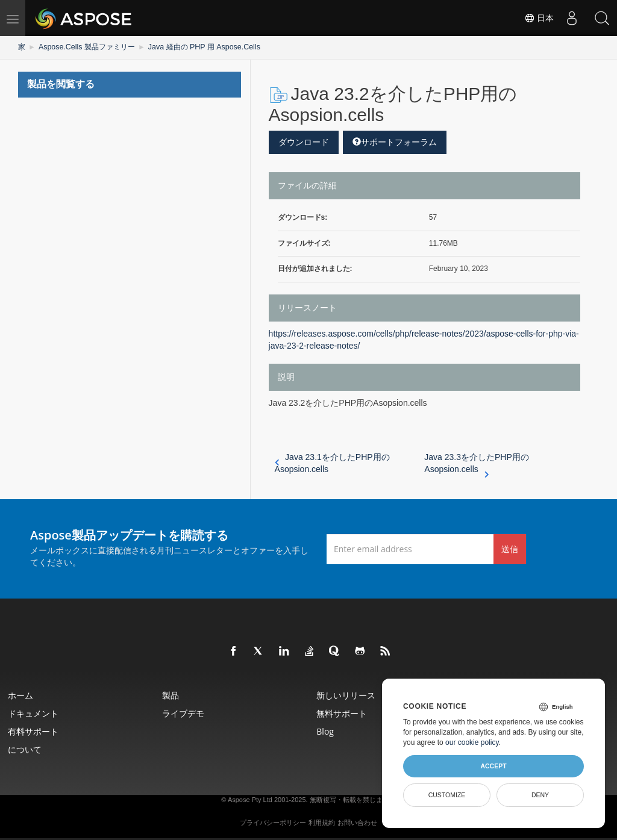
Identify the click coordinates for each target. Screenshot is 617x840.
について (26, 749)
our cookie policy (472, 742)
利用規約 (322, 823)
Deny (540, 795)
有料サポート (34, 731)
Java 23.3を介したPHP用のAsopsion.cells (477, 464)
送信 (510, 548)
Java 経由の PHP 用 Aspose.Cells (201, 47)
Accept (493, 766)
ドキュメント (34, 713)
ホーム (22, 695)
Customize (447, 795)
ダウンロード (304, 142)
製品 (172, 695)
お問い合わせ (357, 823)
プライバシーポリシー (273, 823)
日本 (539, 18)
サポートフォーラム (395, 142)
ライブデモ (184, 713)
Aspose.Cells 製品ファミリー (86, 47)
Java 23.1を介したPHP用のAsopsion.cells (332, 463)
